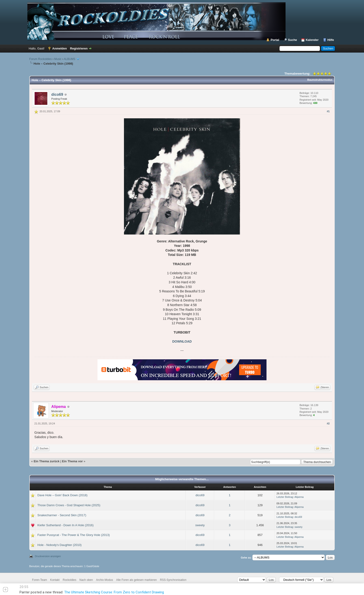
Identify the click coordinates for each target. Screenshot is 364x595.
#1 (328, 111)
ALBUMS (70, 59)
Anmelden (60, 48)
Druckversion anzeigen (48, 556)
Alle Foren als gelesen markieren (136, 580)
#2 (328, 423)
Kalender (312, 40)
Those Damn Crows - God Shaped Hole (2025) (69, 505)
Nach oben (86, 580)
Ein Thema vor (72, 461)
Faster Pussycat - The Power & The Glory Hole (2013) (74, 535)
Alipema (299, 497)
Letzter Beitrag (285, 497)
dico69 (57, 94)
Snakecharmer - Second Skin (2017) (62, 515)
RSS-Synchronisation (173, 580)
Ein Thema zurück (47, 461)
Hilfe (331, 40)
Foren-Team (40, 580)
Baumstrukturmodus (320, 80)
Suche (292, 40)
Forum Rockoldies (41, 59)
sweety (200, 525)
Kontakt (55, 580)
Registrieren (79, 48)
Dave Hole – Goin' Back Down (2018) (62, 495)
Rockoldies (70, 580)
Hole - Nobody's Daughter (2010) (59, 545)
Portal (275, 40)
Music (58, 59)
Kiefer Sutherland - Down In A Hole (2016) (65, 525)
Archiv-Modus (104, 580)
